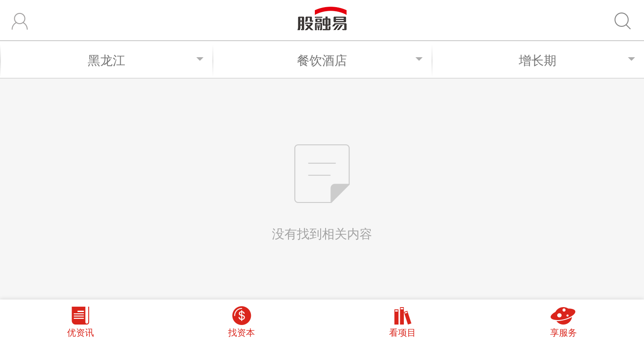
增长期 (577, 60)
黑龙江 (146, 60)
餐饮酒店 (360, 60)
